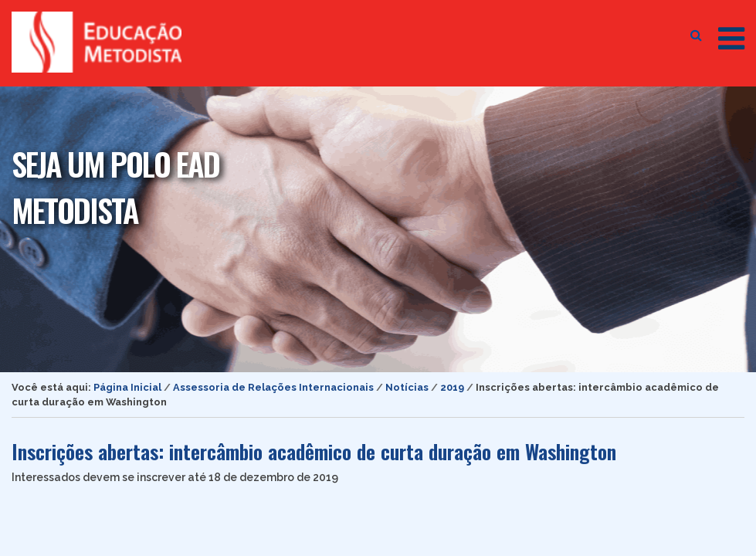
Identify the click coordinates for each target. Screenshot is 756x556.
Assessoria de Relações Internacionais (273, 387)
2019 (452, 387)
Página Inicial (127, 387)
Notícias (407, 387)
